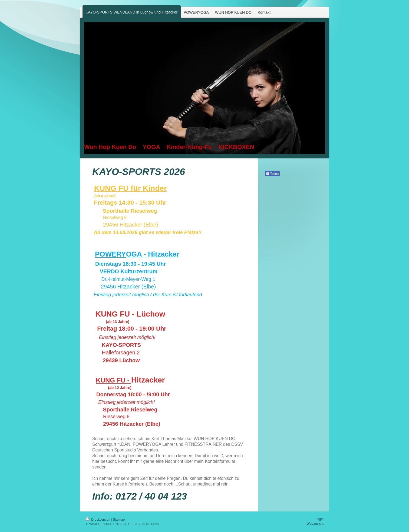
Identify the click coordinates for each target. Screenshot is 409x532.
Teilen (272, 174)
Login (320, 519)
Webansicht (315, 524)
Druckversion (98, 520)
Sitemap (119, 520)
